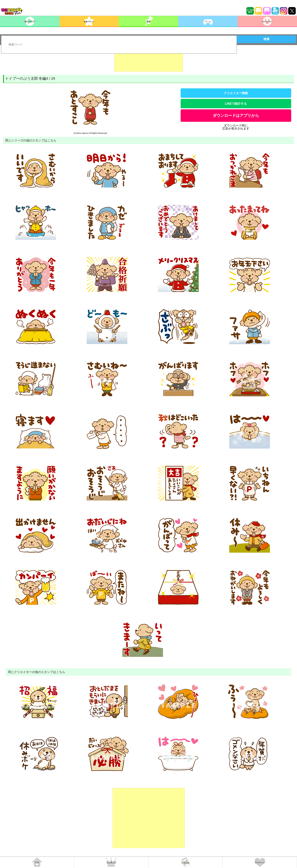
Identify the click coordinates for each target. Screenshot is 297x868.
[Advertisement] (149, 61)
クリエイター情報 (236, 93)
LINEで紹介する (236, 104)
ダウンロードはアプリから (236, 116)
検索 (267, 39)
